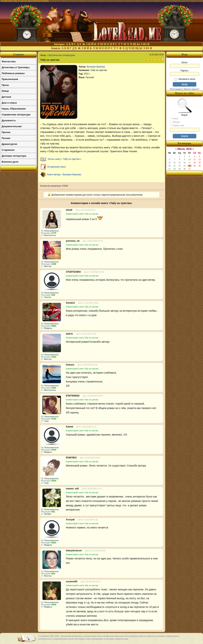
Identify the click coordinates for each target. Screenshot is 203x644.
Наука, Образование (14, 109)
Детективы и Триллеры (16, 67)
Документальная (12, 126)
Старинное (8, 150)
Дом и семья (9, 103)
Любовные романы (13, 73)
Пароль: (185, 73)
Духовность (9, 120)
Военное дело (10, 162)
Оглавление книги (56, 167)
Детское (6, 97)
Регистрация (176, 89)
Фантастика (9, 61)
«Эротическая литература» (61, 55)
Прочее (6, 132)
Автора (175, 122)
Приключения (10, 79)
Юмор (5, 91)
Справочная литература (16, 115)
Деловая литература (14, 156)
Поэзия (6, 138)
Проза (5, 85)
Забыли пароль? (191, 89)
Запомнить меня (185, 79)
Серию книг (177, 125)
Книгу (174, 118)
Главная (18, 54)
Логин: (185, 65)
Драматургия (9, 144)
